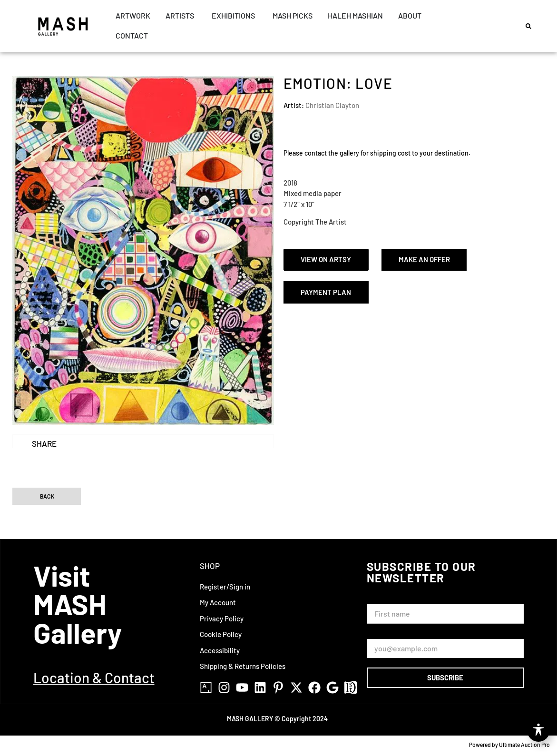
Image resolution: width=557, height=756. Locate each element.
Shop (210, 566)
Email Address (391, 634)
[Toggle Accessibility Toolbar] (538, 730)
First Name (386, 600)
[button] (528, 26)
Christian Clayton (332, 105)
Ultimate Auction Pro (524, 745)
